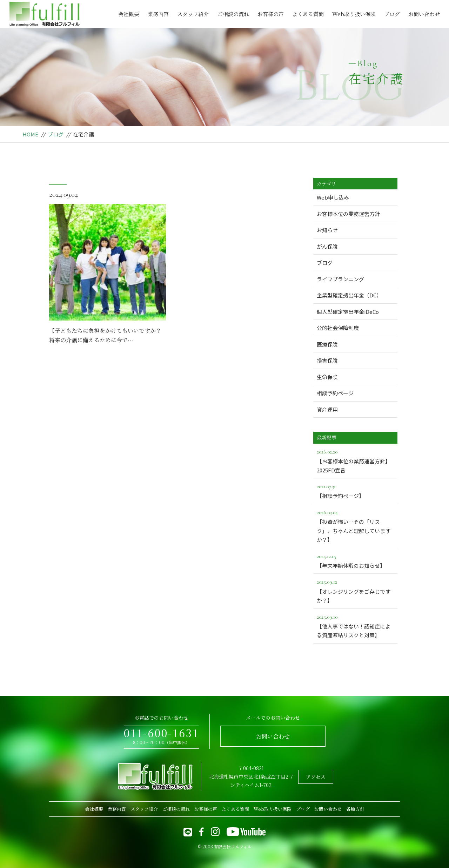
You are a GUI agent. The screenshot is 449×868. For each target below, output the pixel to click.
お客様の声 (271, 14)
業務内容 (158, 14)
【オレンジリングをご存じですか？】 (355, 591)
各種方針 (355, 809)
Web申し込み (333, 197)
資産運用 (327, 409)
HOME (30, 134)
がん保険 (327, 246)
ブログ (392, 14)
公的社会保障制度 (338, 328)
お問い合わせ (424, 14)
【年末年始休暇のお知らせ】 (355, 560)
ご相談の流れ (233, 14)
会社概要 (129, 14)
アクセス (316, 777)
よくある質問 (308, 14)
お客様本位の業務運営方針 (348, 214)
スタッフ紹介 (193, 14)
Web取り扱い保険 (354, 14)
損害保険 (327, 360)
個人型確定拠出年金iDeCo (348, 312)
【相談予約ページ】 (355, 491)
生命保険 (327, 377)
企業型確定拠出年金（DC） (349, 295)
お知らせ (327, 230)
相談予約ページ (335, 393)
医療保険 (327, 344)
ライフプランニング (340, 279)
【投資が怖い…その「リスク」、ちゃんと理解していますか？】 (355, 526)
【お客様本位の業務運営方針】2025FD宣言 (355, 460)
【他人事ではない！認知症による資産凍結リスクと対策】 (355, 626)
